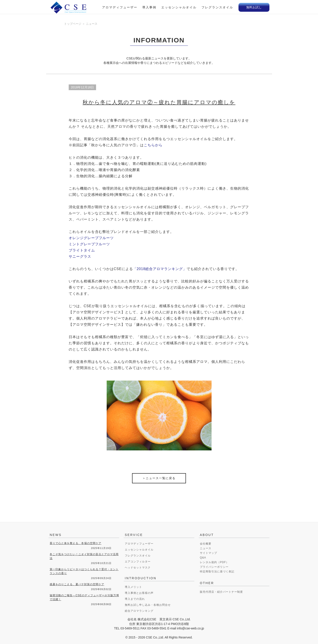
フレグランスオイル (217, 7)
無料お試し (254, 7)
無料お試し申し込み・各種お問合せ (148, 605)
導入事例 (149, 7)
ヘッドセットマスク (138, 568)
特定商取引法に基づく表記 (217, 572)
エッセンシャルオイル (179, 7)
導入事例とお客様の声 (139, 593)
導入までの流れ (135, 599)
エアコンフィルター (138, 562)
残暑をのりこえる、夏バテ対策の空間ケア (77, 584)
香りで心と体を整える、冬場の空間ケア (76, 543)
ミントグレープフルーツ (89, 244)
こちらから (153, 145)
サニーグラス (80, 256)
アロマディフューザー (120, 7)
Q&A (203, 558)
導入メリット (133, 587)
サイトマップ (208, 553)
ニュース (206, 548)
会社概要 (206, 544)
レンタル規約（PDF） (214, 562)
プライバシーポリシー (214, 567)
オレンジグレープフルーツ (91, 238)
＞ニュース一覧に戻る (159, 478)
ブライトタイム (82, 250)
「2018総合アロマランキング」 (160, 269)
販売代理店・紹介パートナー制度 (221, 592)
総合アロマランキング (139, 611)
